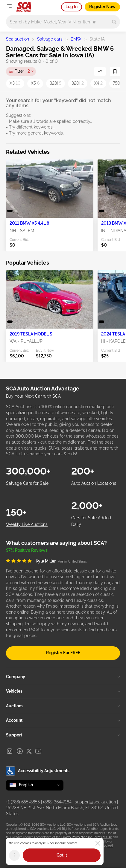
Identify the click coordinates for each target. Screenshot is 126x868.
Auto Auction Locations (94, 483)
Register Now (102, 7)
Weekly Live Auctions (27, 524)
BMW (76, 39)
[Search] (114, 22)
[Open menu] (9, 6)
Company (63, 677)
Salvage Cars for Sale (27, 483)
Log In (72, 7)
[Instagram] (10, 751)
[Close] (98, 843)
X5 (35, 83)
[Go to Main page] (23, 7)
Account (63, 720)
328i (56, 83)
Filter (22, 71)
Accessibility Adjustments (38, 771)
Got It (62, 855)
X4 (98, 83)
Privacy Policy (70, 837)
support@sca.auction (95, 802)
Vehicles (63, 691)
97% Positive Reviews (27, 550)
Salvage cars (50, 39)
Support (63, 735)
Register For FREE (63, 653)
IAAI (110, 846)
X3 (15, 83)
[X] (29, 751)
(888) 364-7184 (57, 802)
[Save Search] (115, 71)
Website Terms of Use (97, 837)
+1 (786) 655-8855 (23, 802)
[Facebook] (20, 751)
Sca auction (18, 39)
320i (78, 83)
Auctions (63, 706)
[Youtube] (38, 751)
